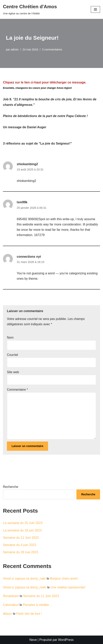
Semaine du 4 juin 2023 (19, 545)
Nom (10, 338)
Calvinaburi (11, 605)
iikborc (7, 614)
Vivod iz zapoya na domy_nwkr (25, 587)
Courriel (12, 355)
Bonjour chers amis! (64, 579)
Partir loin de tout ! (29, 614)
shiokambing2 (27, 164)
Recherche (11, 487)
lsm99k (22, 202)
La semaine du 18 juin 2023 (22, 530)
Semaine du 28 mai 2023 (20, 552)
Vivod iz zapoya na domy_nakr (24, 579)
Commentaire (17, 390)
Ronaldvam (11, 596)
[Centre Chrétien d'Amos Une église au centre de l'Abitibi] (30, 9)
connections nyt (29, 257)
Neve (33, 640)
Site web (13, 372)
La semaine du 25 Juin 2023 (23, 523)
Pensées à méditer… (38, 605)
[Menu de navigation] (95, 9)
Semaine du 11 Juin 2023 (21, 538)
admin (15, 49)
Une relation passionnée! (68, 587)
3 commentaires (52, 49)
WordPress (66, 640)
